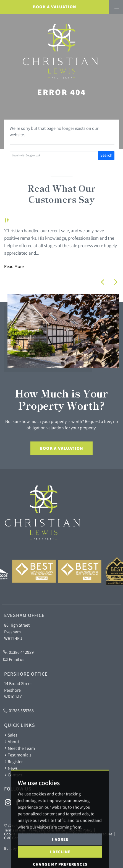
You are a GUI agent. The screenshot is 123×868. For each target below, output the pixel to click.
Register (13, 761)
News (11, 768)
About (12, 742)
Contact (13, 775)
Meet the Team (19, 748)
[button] (103, 282)
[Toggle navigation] (116, 6)
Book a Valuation (55, 7)
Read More (14, 266)
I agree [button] (60, 853)
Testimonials (18, 755)
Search (106, 155)
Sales (11, 735)
